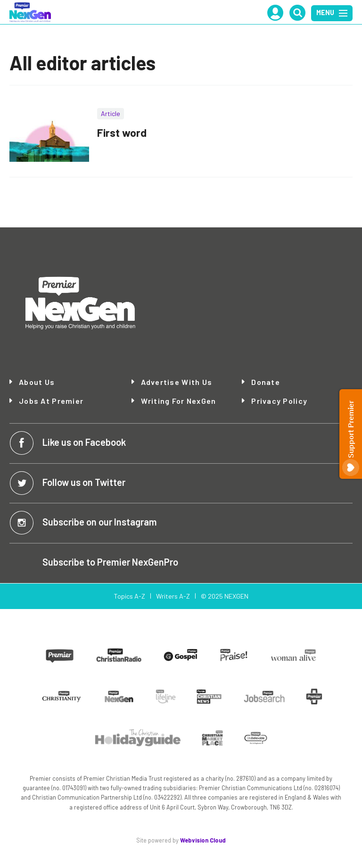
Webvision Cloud (203, 840)
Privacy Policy (279, 401)
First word (122, 133)
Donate (266, 382)
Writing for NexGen (179, 401)
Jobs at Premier (51, 401)
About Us (37, 382)
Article (111, 113)
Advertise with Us (177, 382)
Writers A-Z (173, 596)
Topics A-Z (129, 596)
